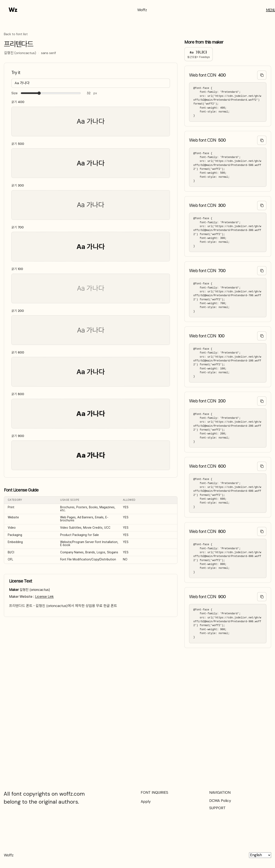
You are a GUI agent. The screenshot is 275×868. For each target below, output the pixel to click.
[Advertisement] (137, 706)
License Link (44, 597)
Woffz (142, 10)
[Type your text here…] (91, 83)
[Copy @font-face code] (262, 75)
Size (15, 93)
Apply (146, 801)
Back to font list (16, 34)
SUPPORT (217, 808)
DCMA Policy (220, 801)
